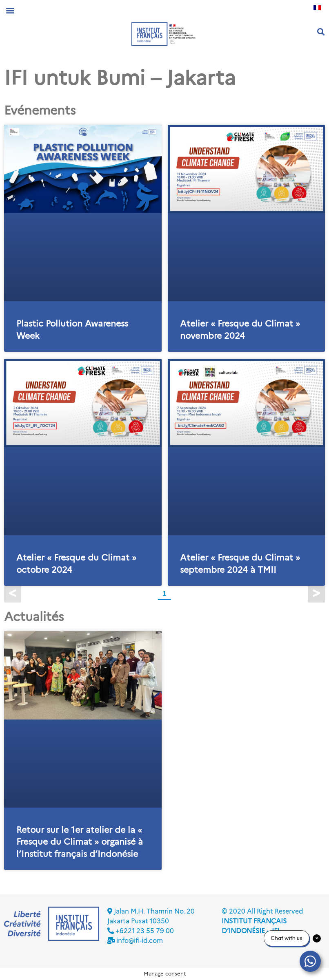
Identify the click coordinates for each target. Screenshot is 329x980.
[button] (10, 10)
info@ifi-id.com (140, 941)
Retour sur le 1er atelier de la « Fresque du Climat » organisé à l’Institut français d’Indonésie (80, 842)
